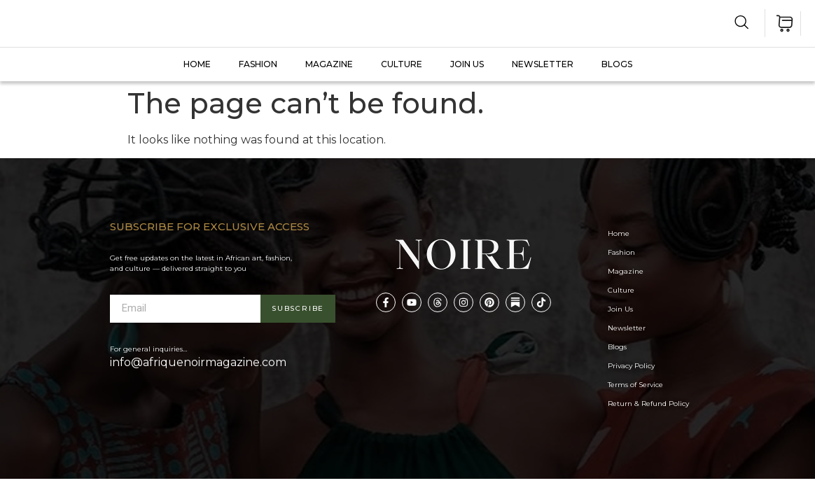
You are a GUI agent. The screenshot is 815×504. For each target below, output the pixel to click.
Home (197, 64)
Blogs (617, 64)
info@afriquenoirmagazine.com (198, 362)
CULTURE (402, 64)
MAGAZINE (329, 64)
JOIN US (467, 64)
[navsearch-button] (742, 24)
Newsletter (543, 64)
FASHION (258, 64)
